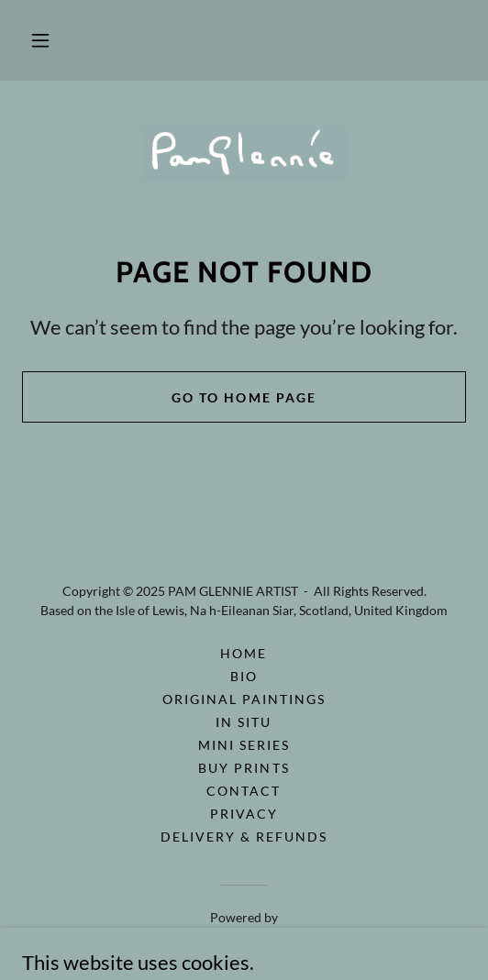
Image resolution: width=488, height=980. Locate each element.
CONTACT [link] (244, 791)
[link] (244, 153)
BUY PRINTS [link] (244, 768)
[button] (40, 40)
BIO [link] (244, 676)
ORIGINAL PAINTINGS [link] (244, 699)
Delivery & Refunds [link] (244, 837)
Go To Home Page (244, 397)
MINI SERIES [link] (244, 745)
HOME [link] (244, 653)
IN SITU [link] (244, 722)
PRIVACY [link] (244, 814)
